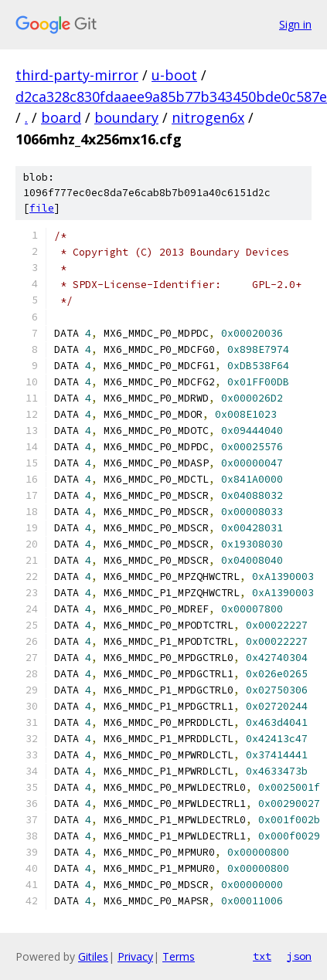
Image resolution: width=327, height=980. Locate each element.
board (61, 117)
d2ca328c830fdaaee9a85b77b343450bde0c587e (171, 97)
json (299, 956)
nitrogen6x (208, 117)
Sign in (295, 24)
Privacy (135, 956)
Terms (179, 956)
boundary (126, 117)
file (42, 208)
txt (262, 956)
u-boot (174, 75)
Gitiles (93, 956)
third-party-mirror (77, 75)
